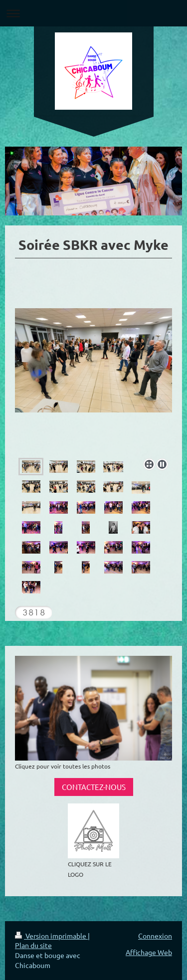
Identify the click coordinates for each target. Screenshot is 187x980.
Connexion (155, 936)
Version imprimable (51, 936)
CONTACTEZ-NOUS (94, 787)
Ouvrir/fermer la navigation (93, 13)
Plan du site (33, 945)
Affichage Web (149, 952)
